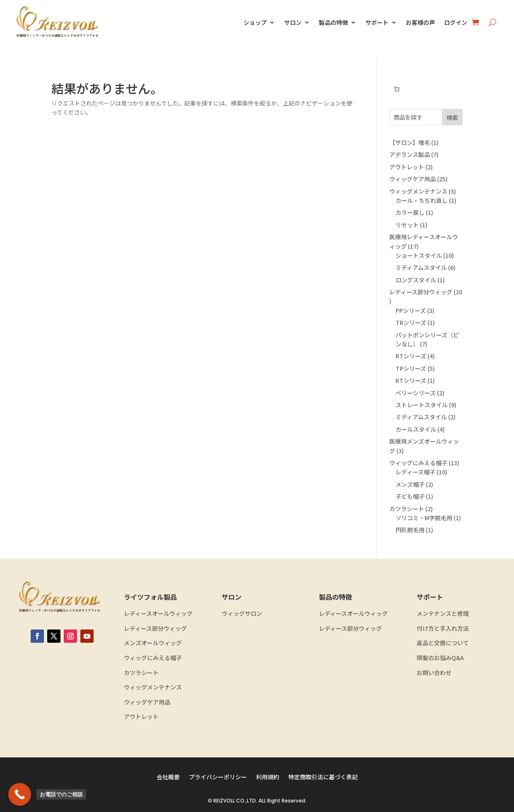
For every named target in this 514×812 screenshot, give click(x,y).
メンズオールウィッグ (153, 643)
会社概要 (168, 777)
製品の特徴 (333, 22)
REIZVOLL (224, 801)
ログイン (456, 22)
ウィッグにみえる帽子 (153, 658)
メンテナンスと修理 (443, 614)
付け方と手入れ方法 (443, 628)
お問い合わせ (434, 673)
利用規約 (268, 777)
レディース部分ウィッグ (155, 628)
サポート (377, 22)
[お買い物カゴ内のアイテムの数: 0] (397, 89)
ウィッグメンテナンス (153, 687)
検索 (452, 118)
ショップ (255, 22)
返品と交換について (443, 643)
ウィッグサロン (242, 614)
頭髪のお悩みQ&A (440, 658)
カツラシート (141, 673)
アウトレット (141, 717)
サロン (293, 22)
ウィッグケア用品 (147, 702)
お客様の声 (420, 22)
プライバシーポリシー (218, 777)
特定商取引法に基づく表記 (323, 777)
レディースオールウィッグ (158, 614)
